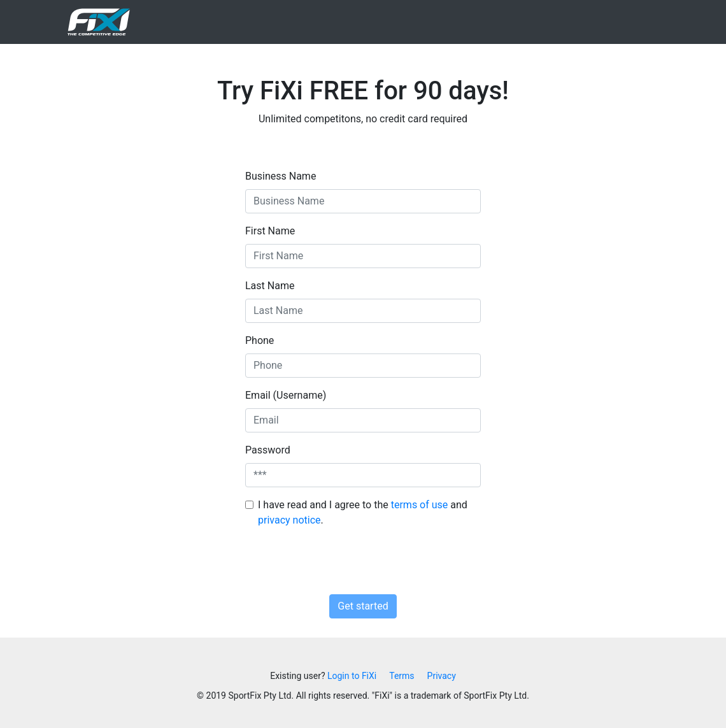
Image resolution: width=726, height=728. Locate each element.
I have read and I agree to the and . (363, 512)
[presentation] (363, 563)
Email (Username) (286, 395)
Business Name (281, 176)
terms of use (420, 505)
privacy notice (289, 520)
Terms (402, 676)
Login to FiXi (352, 676)
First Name (270, 231)
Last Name (270, 286)
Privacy (442, 676)
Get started (363, 606)
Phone (260, 340)
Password (268, 450)
